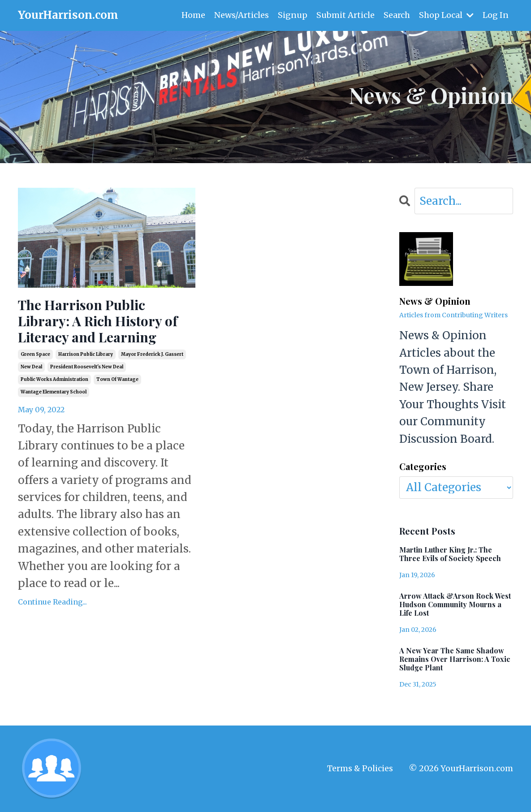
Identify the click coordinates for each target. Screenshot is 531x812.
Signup (293, 15)
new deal (31, 367)
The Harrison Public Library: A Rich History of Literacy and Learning (98, 321)
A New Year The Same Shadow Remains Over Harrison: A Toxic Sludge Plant (455, 659)
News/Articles (242, 15)
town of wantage (117, 379)
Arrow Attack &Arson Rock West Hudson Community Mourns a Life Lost (455, 605)
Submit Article (345, 15)
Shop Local (446, 15)
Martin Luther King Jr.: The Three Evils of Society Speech (450, 554)
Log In (496, 15)
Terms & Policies (360, 768)
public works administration (54, 379)
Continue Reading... (52, 602)
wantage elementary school (54, 392)
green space (35, 354)
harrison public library (86, 354)
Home (193, 15)
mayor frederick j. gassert (152, 354)
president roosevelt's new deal (87, 367)
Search (397, 15)
